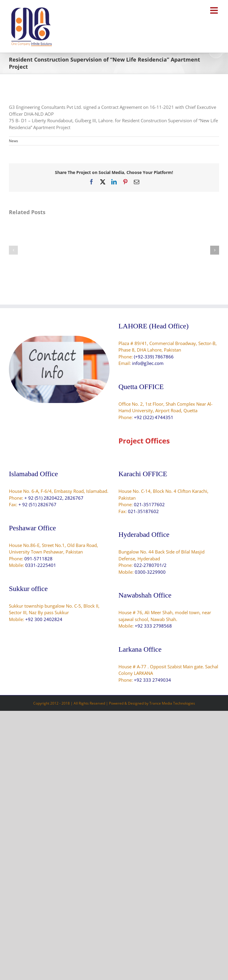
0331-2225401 (41, 565)
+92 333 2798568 (153, 626)
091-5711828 (38, 559)
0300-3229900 (150, 572)
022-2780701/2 (150, 565)
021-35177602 (149, 504)
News (14, 141)
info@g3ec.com (148, 363)
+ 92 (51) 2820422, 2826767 (54, 498)
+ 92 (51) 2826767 (37, 504)
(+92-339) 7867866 (154, 357)
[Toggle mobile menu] (215, 10)
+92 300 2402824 (44, 619)
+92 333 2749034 (152, 680)
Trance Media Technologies (172, 703)
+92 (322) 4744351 (154, 417)
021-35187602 (143, 511)
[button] (13, 250)
